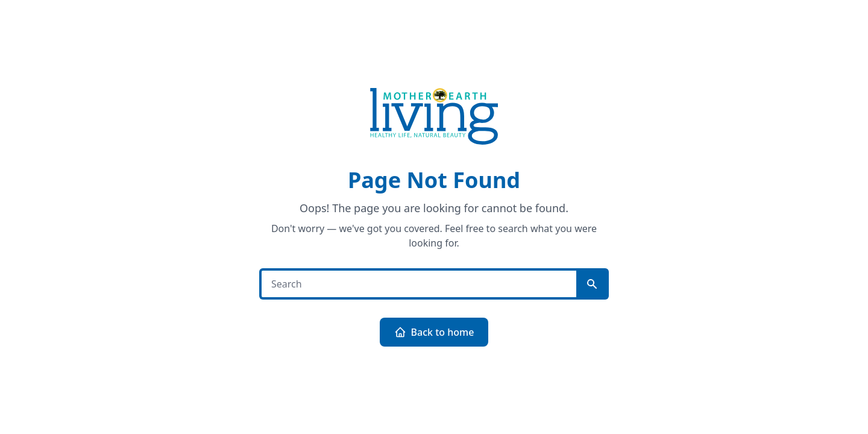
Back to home (434, 332)
